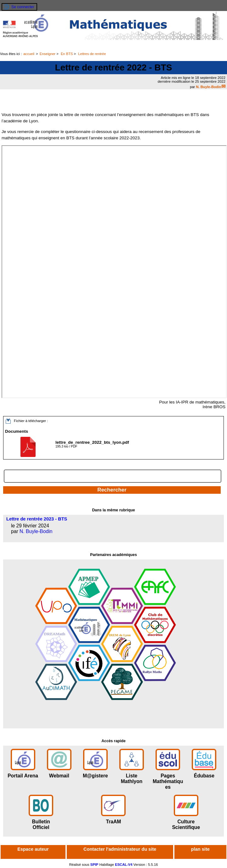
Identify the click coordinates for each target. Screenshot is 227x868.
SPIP (94, 865)
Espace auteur (33, 849)
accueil (29, 54)
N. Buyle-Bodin (208, 87)
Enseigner (48, 54)
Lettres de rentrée (92, 54)
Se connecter (23, 7)
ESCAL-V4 (124, 865)
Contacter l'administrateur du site (120, 849)
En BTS (67, 54)
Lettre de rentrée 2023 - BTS (37, 519)
